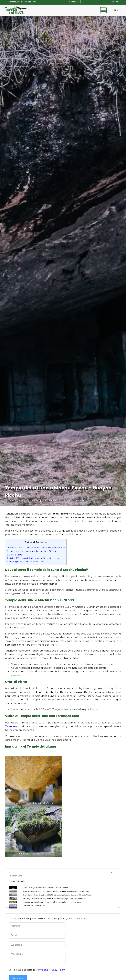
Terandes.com (13, 726)
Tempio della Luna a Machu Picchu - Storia (31, 551)
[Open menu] (103, 10)
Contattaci (74, 2)
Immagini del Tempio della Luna (25, 562)
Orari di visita (14, 555)
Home (8, 500)
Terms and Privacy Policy (50, 970)
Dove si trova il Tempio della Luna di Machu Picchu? (36, 548)
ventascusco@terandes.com (22, 2)
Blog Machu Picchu (24, 500)
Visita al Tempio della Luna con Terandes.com (33, 558)
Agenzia (116, 2)
